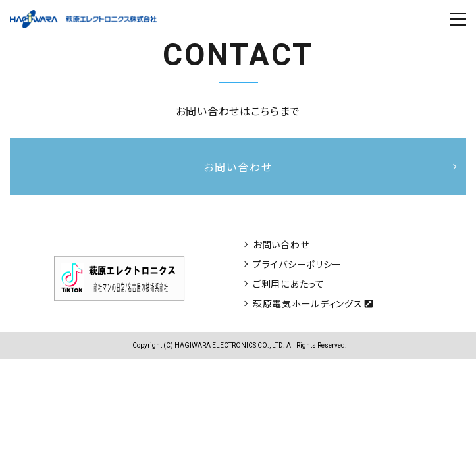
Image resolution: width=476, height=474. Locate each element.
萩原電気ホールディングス (313, 303)
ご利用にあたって (289, 284)
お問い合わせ (281, 244)
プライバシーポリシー (297, 264)
